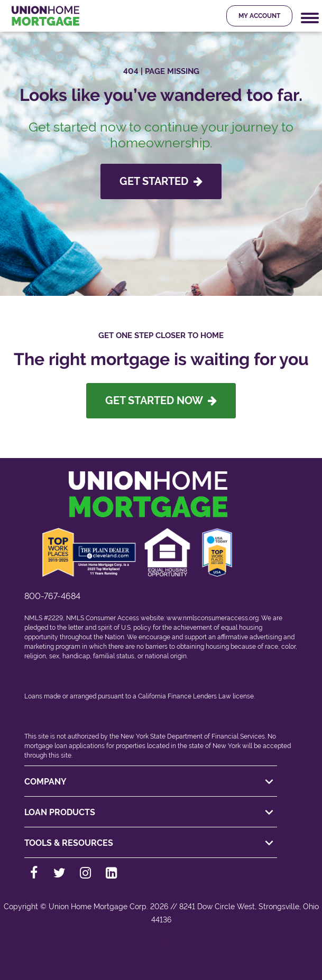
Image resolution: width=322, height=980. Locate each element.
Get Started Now (161, 400)
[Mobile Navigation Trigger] (310, 18)
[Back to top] (161, 952)
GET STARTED (161, 181)
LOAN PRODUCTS (150, 813)
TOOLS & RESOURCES (150, 843)
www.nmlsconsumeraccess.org (213, 618)
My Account (259, 16)
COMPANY (150, 782)
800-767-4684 (52, 596)
